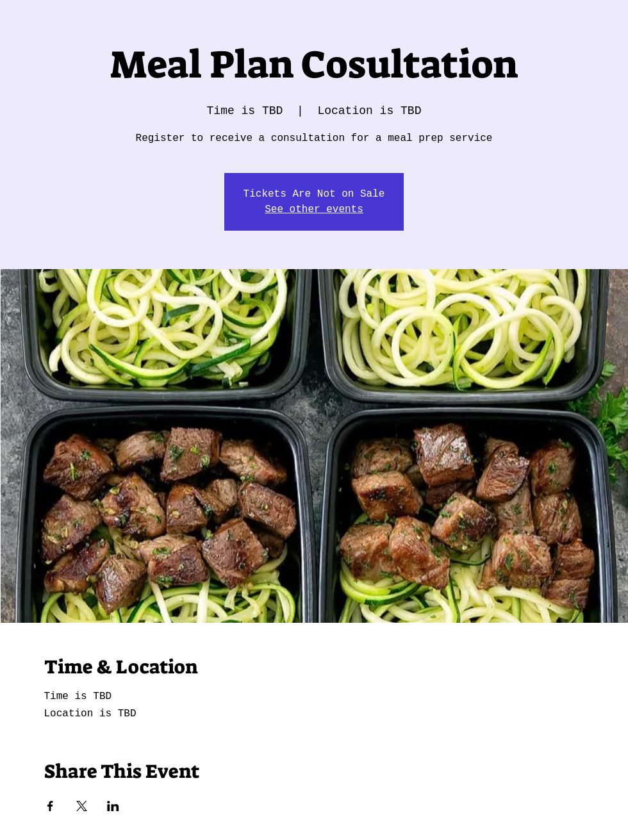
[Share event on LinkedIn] (113, 806)
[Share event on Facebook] (50, 806)
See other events (314, 210)
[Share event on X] (82, 806)
